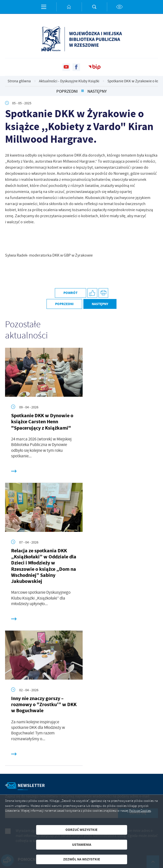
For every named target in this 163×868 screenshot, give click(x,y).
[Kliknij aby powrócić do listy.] (83, 91)
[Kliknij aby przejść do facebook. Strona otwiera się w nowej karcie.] (76, 67)
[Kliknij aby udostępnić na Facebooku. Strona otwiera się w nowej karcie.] (92, 293)
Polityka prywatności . (106, 702)
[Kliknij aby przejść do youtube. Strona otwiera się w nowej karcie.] (66, 67)
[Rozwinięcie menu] (81, 721)
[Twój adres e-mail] (62, 675)
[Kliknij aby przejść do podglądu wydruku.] (103, 293)
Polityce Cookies (140, 811)
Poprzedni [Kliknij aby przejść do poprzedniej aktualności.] (67, 91)
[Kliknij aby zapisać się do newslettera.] (138, 675)
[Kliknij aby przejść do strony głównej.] (69, 7)
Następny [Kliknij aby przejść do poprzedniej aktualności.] (97, 91)
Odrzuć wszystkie (81, 830)
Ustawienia (82, 845)
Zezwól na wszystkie (82, 859)
